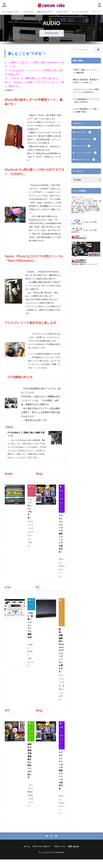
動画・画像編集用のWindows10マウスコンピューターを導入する (61, 655)
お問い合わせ (73, 855)
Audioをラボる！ (71, 12)
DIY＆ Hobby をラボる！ (13, 12)
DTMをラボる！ (33, 12)
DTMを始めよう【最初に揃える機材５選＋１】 (26, 434)
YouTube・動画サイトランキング (84, 268)
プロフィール (77, 201)
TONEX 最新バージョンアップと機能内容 (30, 630)
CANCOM (60, 861)
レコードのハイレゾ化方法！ (30, 509)
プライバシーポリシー (42, 855)
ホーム (27, 855)
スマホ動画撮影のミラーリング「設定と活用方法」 (86, 100)
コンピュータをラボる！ (92, 12)
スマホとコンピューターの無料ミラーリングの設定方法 (61, 535)
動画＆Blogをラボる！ (52, 12)
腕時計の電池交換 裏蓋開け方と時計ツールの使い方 (30, 768)
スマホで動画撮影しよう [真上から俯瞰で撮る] (85, 110)
